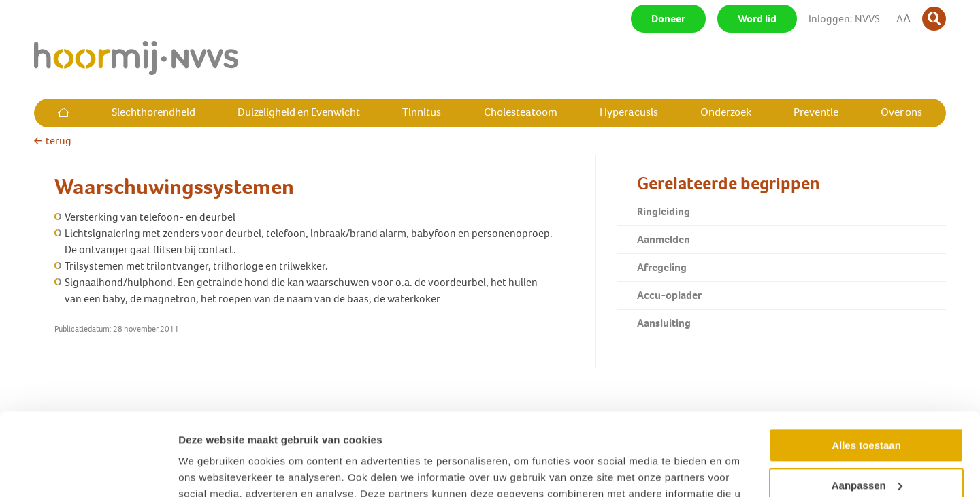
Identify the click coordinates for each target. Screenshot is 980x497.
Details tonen (211, 470)
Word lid (757, 19)
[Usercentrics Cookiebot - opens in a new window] (88, 470)
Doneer (668, 19)
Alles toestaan (866, 368)
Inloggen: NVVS (844, 19)
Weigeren (866, 448)
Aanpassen (867, 407)
